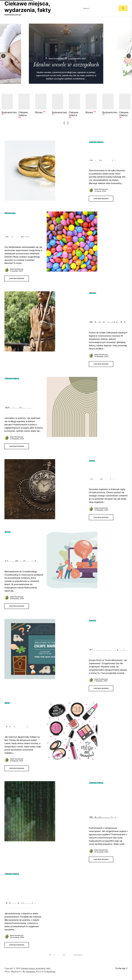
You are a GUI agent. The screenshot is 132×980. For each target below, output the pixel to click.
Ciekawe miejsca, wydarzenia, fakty (28, 7)
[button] (129, 56)
